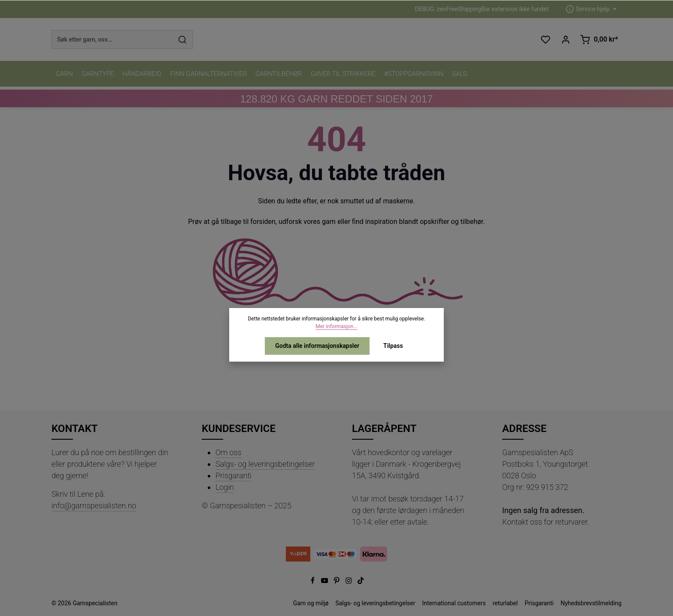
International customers (454, 603)
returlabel (505, 603)
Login (225, 487)
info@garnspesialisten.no (94, 506)
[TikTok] (361, 582)
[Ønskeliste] (545, 40)
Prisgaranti (233, 476)
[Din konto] (565, 40)
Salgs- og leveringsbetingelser (265, 464)
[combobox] (112, 39)
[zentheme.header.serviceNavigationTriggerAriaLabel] (591, 9)
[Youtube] (325, 582)
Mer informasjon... (336, 326)
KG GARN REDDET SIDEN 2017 (336, 99)
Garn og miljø (311, 603)
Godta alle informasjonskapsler (317, 346)
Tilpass (393, 346)
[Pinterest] (337, 582)
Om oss (229, 452)
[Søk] (183, 39)
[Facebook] (313, 582)
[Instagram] (349, 582)
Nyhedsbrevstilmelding (591, 603)
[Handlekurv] (599, 40)
